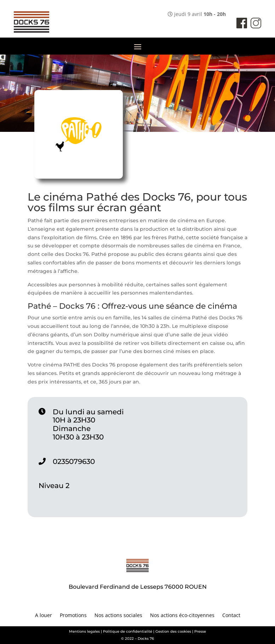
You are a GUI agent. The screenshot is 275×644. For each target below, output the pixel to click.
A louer (44, 616)
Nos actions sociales (118, 616)
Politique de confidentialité (128, 631)
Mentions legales (84, 631)
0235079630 (74, 461)
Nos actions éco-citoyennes (182, 616)
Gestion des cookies (173, 631)
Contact (231, 616)
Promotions (73, 616)
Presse (200, 631)
